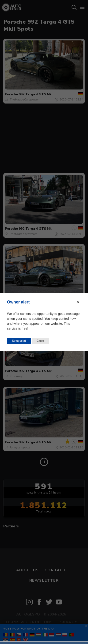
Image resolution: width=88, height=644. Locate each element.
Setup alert (19, 341)
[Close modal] (78, 302)
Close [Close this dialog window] (40, 341)
